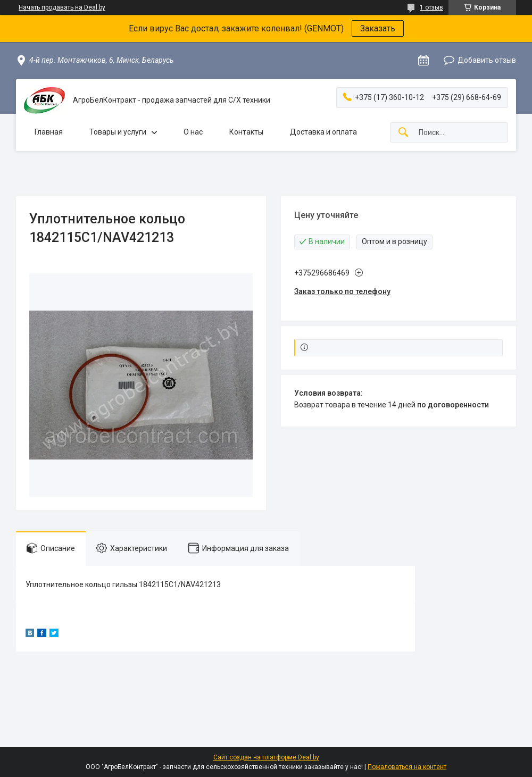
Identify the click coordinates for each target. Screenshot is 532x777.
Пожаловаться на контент (407, 767)
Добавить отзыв (487, 60)
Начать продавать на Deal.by (62, 7)
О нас (193, 132)
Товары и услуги (118, 132)
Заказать (378, 28)
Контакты (246, 132)
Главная (49, 132)
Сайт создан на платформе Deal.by (266, 757)
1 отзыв (431, 7)
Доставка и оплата (323, 132)
